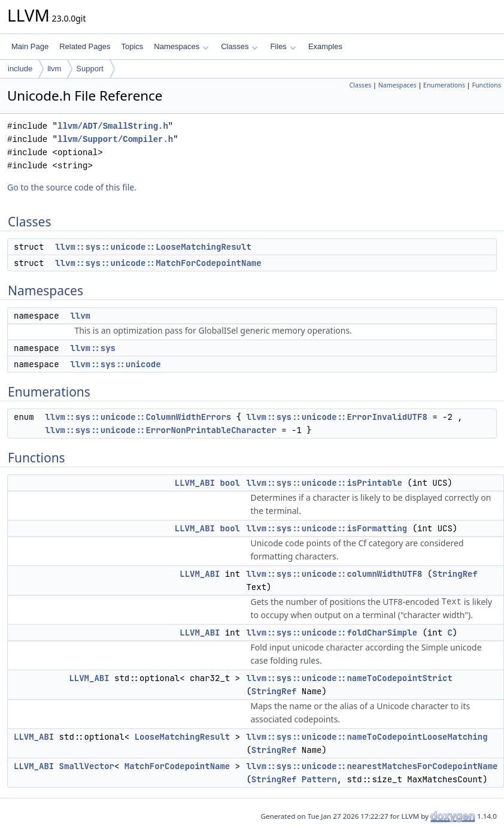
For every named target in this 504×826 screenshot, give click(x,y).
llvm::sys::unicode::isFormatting (327, 528)
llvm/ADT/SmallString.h (113, 126)
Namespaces (181, 46)
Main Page (30, 46)
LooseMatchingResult (183, 737)
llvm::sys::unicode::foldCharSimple (332, 633)
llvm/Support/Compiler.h (115, 139)
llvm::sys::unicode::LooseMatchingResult (153, 247)
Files (283, 46)
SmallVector (87, 766)
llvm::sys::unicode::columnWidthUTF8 (334, 574)
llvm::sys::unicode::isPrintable (324, 483)
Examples (325, 46)
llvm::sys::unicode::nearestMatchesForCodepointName (372, 766)
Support (90, 69)
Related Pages (85, 46)
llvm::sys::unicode (115, 364)
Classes (239, 46)
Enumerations (444, 85)
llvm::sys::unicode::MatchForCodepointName (158, 263)
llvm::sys (93, 348)
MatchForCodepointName (177, 766)
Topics (132, 46)
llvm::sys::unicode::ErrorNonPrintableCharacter (160, 430)
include (20, 69)
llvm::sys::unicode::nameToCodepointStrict (349, 678)
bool (230, 483)
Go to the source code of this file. (72, 187)
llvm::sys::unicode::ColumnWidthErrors (138, 417)
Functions (486, 85)
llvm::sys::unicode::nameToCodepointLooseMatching (367, 737)
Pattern (319, 779)
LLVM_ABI (195, 483)
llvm (54, 69)
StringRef (455, 574)
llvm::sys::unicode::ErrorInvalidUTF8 (336, 417)
